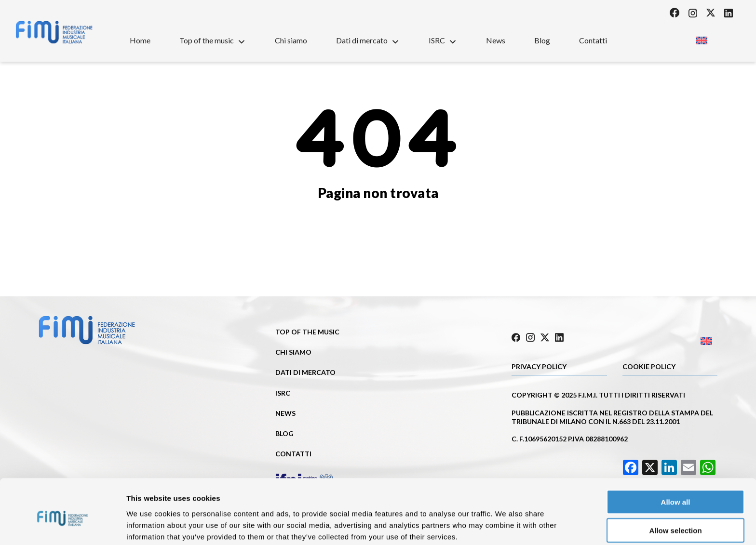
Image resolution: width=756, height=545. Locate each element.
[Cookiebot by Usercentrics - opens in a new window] (62, 526)
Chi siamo (291, 40)
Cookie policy (649, 365)
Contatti (593, 40)
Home (140, 40)
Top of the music (213, 40)
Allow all (676, 460)
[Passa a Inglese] (701, 37)
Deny (676, 517)
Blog (542, 40)
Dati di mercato (368, 40)
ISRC (443, 40)
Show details (506, 526)
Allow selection (675, 489)
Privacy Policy (539, 365)
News (496, 40)
